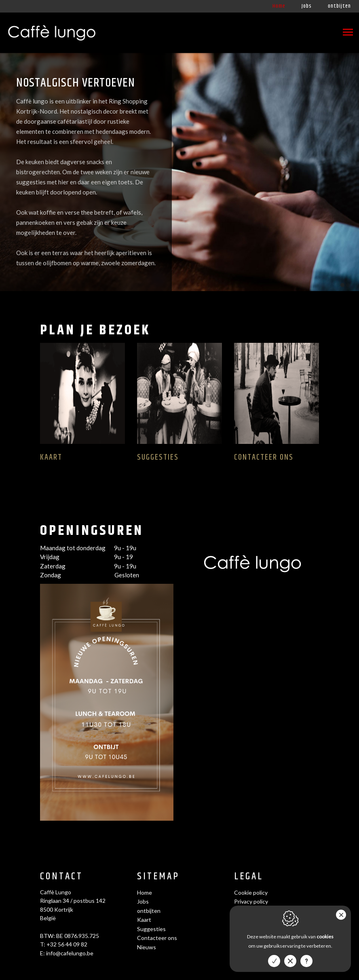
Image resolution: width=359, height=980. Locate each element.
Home (279, 6)
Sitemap (158, 877)
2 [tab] (348, 285)
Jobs (307, 6)
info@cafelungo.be (70, 953)
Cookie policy (251, 892)
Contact (61, 877)
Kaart (144, 920)
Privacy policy (251, 901)
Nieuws (147, 947)
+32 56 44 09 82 (67, 944)
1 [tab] (342, 285)
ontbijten (339, 6)
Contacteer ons (157, 938)
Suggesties (151, 929)
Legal (249, 877)
